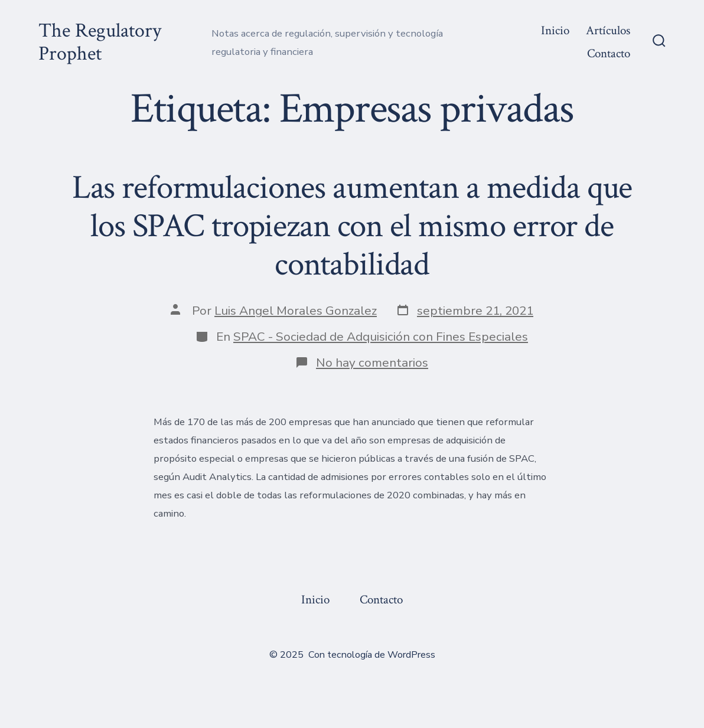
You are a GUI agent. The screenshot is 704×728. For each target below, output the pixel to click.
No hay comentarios (372, 363)
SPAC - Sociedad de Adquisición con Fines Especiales (381, 337)
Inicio (555, 30)
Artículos (608, 30)
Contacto (609, 53)
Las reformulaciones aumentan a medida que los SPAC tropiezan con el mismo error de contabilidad (352, 226)
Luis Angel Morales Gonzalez (296, 311)
